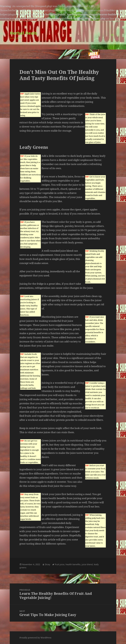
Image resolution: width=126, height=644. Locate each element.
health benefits (73, 564)
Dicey (47, 564)
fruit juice (60, 564)
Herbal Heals (23, 33)
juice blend (87, 564)
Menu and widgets (112, 39)
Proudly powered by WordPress (35, 638)
